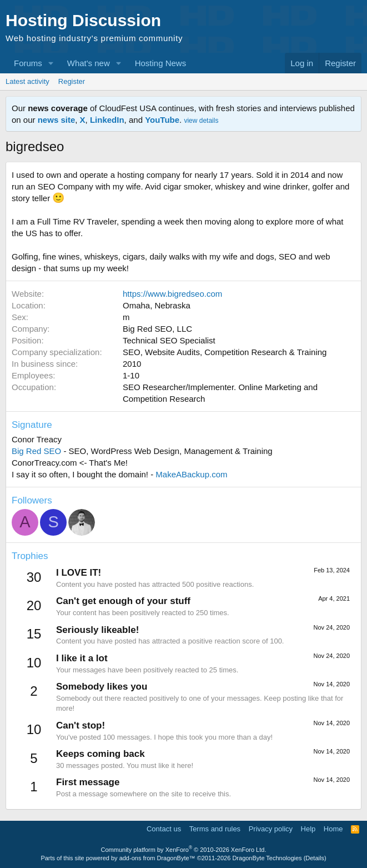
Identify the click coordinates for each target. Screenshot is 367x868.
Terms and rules (215, 829)
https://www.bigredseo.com (172, 294)
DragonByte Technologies (267, 858)
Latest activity (27, 81)
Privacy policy (271, 829)
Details (315, 858)
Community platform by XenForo (184, 850)
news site (57, 120)
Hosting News (161, 63)
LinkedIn (107, 120)
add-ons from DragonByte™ (157, 858)
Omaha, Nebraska (157, 305)
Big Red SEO (36, 451)
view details (201, 121)
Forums (28, 63)
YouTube (162, 120)
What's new (89, 63)
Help (308, 829)
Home (333, 829)
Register (72, 81)
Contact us (164, 829)
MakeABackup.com (191, 474)
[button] (51, 63)
